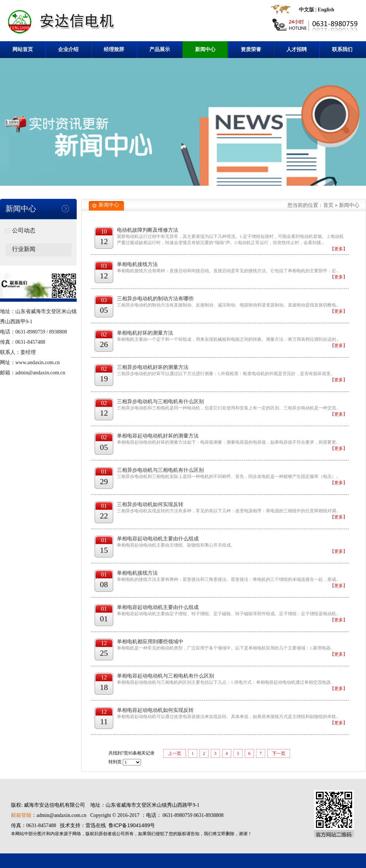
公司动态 (24, 230)
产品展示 (160, 49)
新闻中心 (205, 49)
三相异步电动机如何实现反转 (150, 504)
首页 (328, 205)
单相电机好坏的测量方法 (145, 333)
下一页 (279, 753)
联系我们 (342, 49)
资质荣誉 (251, 49)
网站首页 (23, 49)
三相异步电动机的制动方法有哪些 (155, 299)
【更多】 (339, 249)
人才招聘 (297, 49)
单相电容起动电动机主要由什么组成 (158, 539)
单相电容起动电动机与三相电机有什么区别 (165, 676)
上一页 (175, 753)
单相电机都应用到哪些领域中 (150, 642)
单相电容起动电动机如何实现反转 (155, 710)
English (326, 10)
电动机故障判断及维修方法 (148, 230)
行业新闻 (24, 249)
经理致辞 (114, 49)
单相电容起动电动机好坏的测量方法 (158, 436)
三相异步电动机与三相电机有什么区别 (160, 402)
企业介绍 (68, 49)
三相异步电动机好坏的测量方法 (153, 367)
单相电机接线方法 (137, 264)
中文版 (306, 10)
